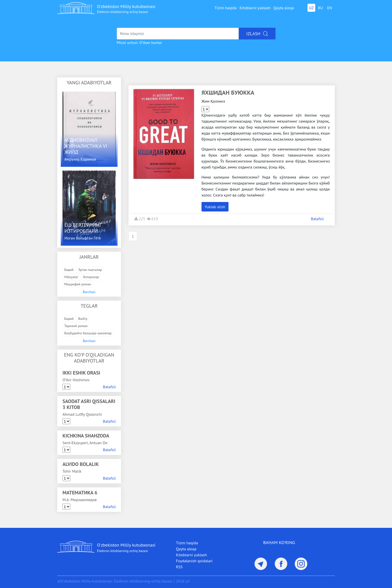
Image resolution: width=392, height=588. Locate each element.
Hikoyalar (71, 277)
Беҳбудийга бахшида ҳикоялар (88, 333)
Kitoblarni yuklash (255, 8)
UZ (311, 8)
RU (320, 8)
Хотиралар (91, 277)
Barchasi (89, 292)
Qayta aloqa (284, 8)
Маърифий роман (78, 284)
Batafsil (109, 387)
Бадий (69, 270)
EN (330, 8)
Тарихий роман (76, 326)
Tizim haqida (225, 8)
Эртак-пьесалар (90, 270)
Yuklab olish (215, 207)
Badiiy (83, 319)
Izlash (257, 34)
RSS (179, 567)
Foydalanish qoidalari (194, 561)
